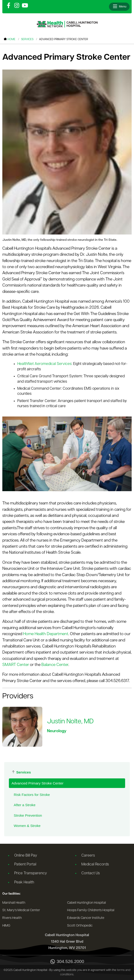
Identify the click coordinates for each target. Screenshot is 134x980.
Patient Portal (25, 864)
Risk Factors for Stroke (32, 795)
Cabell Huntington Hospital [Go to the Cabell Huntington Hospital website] (87, 903)
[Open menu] (119, 7)
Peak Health (24, 882)
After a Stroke (25, 805)
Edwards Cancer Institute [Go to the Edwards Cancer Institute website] (86, 918)
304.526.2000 (67, 962)
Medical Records (95, 864)
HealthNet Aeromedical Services (44, 364)
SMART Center (16, 665)
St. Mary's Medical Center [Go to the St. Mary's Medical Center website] (21, 910)
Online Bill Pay (26, 856)
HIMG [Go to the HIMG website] (6, 926)
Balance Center (55, 665)
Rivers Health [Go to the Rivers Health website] (12, 918)
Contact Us (91, 873)
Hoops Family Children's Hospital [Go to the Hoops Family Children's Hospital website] (91, 910)
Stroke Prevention (28, 815)
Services (27, 39)
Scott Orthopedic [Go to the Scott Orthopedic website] (80, 926)
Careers (88, 856)
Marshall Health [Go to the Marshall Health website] (14, 903)
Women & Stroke (27, 826)
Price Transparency (31, 873)
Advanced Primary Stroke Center (37, 783)
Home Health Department (46, 634)
